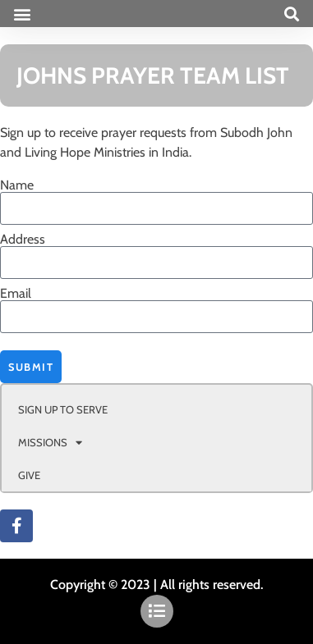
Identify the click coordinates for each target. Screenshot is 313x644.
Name (17, 185)
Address (23, 240)
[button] (22, 14)
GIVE (29, 475)
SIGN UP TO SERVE (63, 409)
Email (16, 294)
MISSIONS (50, 443)
